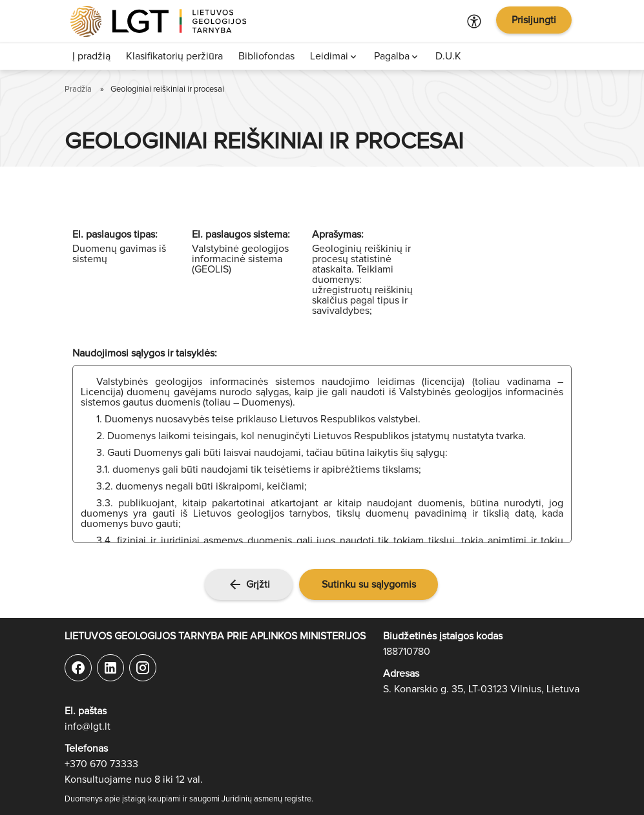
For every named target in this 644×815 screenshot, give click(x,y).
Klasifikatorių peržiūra (174, 56)
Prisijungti (534, 20)
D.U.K (448, 56)
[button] (369, 584)
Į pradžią (91, 56)
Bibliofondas (266, 56)
